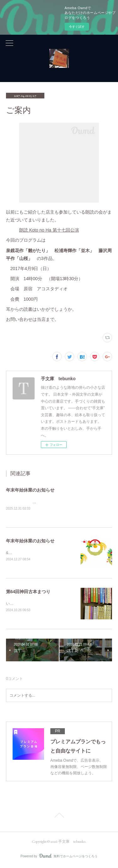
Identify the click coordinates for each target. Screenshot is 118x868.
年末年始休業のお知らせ (30, 490)
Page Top (59, 817)
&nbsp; (12, 553)
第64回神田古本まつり (28, 592)
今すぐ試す (77, 27)
